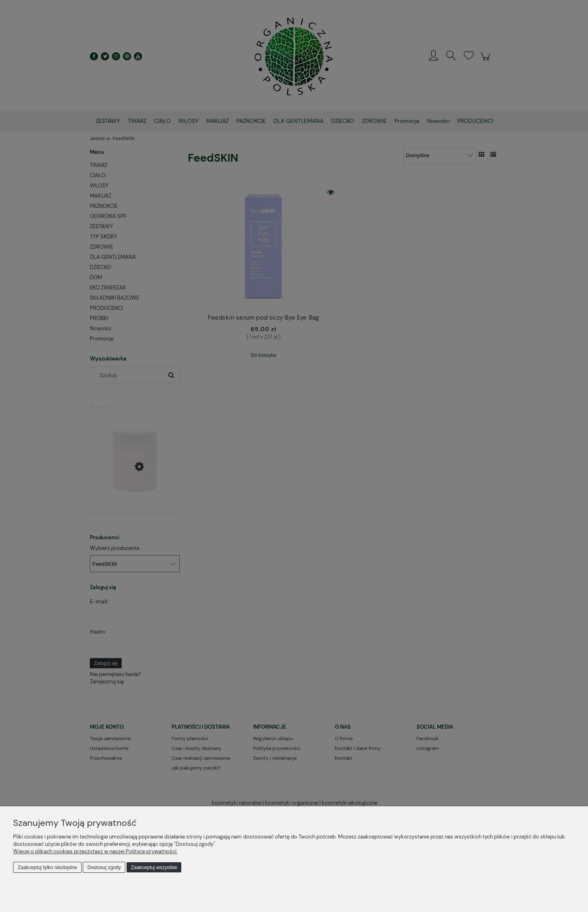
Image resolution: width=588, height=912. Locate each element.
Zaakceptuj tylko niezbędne (47, 868)
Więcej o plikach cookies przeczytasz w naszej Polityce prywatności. (95, 851)
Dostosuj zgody (104, 868)
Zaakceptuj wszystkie (154, 868)
